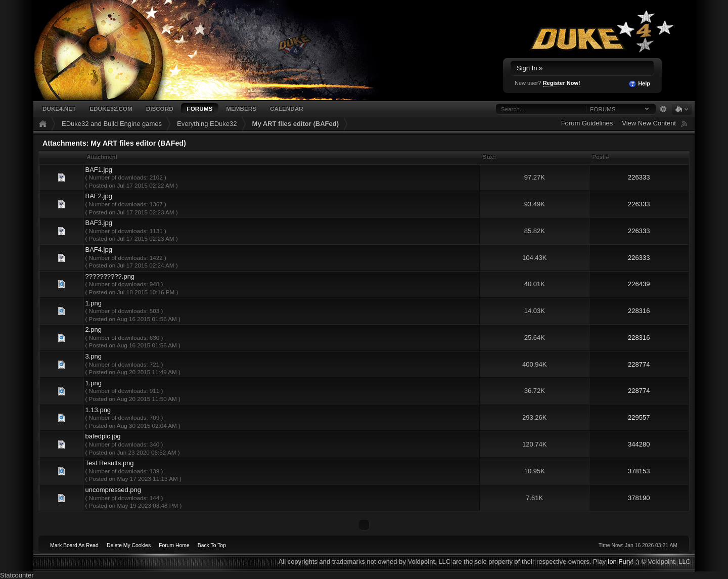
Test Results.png (109, 463)
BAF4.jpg (98, 250)
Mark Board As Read (74, 545)
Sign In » (530, 68)
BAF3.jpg (98, 223)
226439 (639, 284)
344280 (639, 444)
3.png (93, 356)
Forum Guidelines (587, 123)
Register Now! (562, 83)
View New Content (649, 123)
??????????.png (110, 276)
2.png (93, 329)
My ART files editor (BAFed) (295, 124)
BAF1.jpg (98, 170)
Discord (160, 108)
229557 (639, 417)
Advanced (663, 109)
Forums (200, 108)
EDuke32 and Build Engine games (112, 124)
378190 (639, 498)
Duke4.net (59, 108)
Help (639, 84)
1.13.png (98, 410)
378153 (639, 471)
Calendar (287, 108)
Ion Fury (620, 562)
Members (241, 108)
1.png (93, 303)
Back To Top (212, 545)
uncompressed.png (113, 490)
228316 (639, 311)
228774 (639, 364)
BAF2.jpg (98, 196)
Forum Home (174, 545)
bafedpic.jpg (103, 436)
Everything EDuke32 (207, 124)
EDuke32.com (111, 108)
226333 (639, 177)
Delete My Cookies (129, 545)
